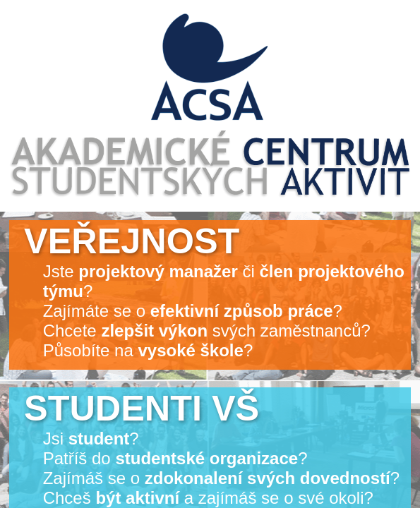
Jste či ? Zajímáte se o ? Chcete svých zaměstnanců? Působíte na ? (214, 290)
